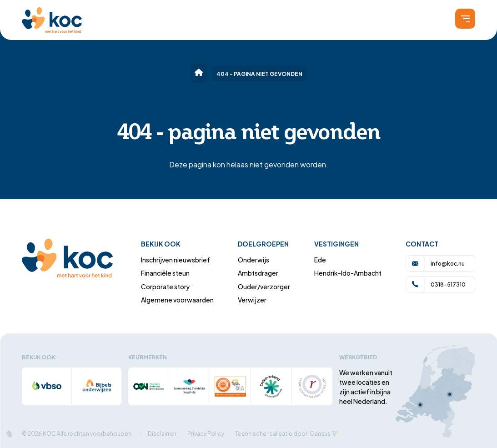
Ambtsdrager (258, 273)
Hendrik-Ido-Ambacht (348, 273)
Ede (320, 259)
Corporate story (166, 286)
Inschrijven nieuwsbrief (176, 259)
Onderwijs (254, 259)
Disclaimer (162, 433)
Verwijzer (252, 300)
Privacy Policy (206, 433)
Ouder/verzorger (264, 286)
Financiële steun (165, 273)
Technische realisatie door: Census (283, 433)
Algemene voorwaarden (177, 300)
